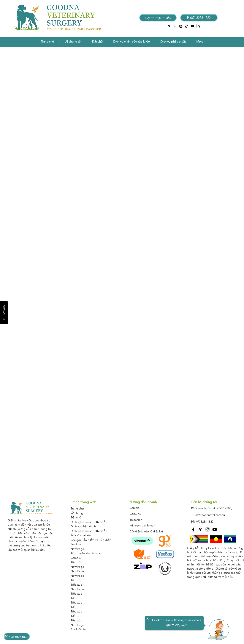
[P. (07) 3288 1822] (199, 18)
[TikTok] (187, 26)
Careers (76, 558)
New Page (77, 549)
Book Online (79, 629)
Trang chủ (77, 508)
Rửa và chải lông (82, 535)
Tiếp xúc (76, 562)
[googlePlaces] (169, 26)
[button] (73, 42)
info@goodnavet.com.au (210, 515)
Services (76, 544)
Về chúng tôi (79, 513)
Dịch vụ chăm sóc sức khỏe (89, 522)
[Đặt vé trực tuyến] (158, 18)
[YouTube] (192, 26)
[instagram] (181, 26)
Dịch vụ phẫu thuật (83, 526)
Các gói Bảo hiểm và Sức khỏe (91, 540)
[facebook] (175, 26)
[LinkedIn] (198, 26)
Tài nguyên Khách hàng (86, 553)
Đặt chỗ (76, 517)
